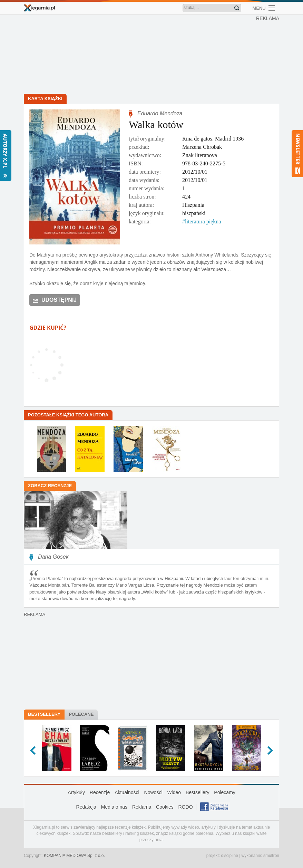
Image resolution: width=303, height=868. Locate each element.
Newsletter (297, 154)
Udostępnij (59, 300)
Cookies (165, 807)
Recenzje (100, 792)
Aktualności (127, 792)
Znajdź (237, 8)
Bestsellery (44, 714)
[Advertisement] (153, 55)
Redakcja (86, 807)
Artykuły (76, 792)
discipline (229, 856)
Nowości (153, 792)
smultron (271, 856)
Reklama (142, 807)
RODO (186, 807)
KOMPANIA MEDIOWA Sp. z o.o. (74, 856)
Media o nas (114, 807)
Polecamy (224, 792)
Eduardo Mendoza (160, 113)
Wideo (174, 792)
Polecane (81, 714)
